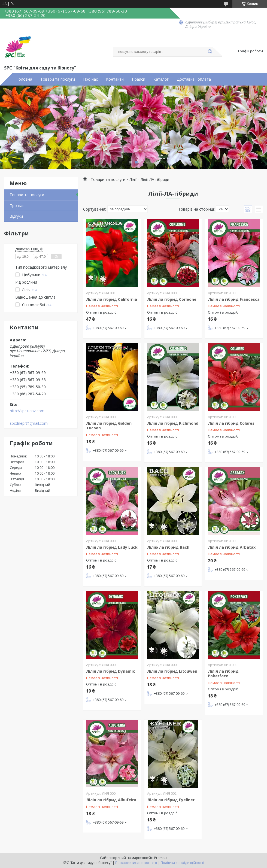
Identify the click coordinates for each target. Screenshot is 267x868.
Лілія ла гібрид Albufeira (111, 800)
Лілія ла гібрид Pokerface (223, 674)
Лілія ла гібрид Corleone (172, 299)
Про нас (90, 79)
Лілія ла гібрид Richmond (173, 423)
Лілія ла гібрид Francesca (234, 299)
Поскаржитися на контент (136, 863)
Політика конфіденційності (182, 863)
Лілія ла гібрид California (112, 299)
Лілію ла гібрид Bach (168, 547)
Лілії (133, 180)
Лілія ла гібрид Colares (231, 423)
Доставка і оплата (194, 79)
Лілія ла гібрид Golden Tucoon (109, 426)
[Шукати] (210, 52)
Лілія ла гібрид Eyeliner (171, 800)
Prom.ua (161, 858)
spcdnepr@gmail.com (29, 423)
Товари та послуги (58, 79)
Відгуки (16, 216)
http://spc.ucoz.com (27, 411)
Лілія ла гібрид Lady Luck (112, 547)
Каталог (161, 79)
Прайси (139, 79)
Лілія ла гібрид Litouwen (172, 671)
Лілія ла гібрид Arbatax (232, 547)
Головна (24, 79)
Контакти (115, 79)
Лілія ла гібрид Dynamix (110, 671)
